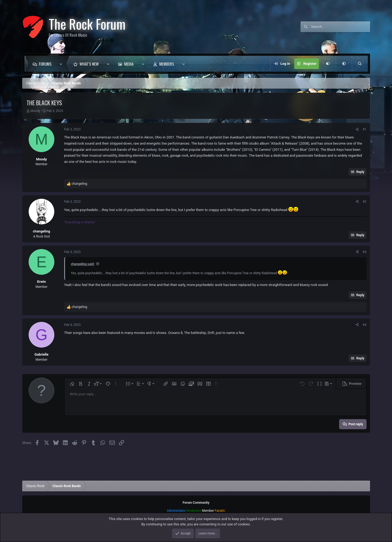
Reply (360, 172)
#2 (364, 202)
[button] (62, 64)
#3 (364, 252)
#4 (364, 325)
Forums (45, 64)
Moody (35, 111)
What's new (89, 64)
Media (129, 64)
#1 (364, 129)
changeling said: (83, 264)
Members (167, 64)
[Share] (357, 129)
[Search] (341, 27)
